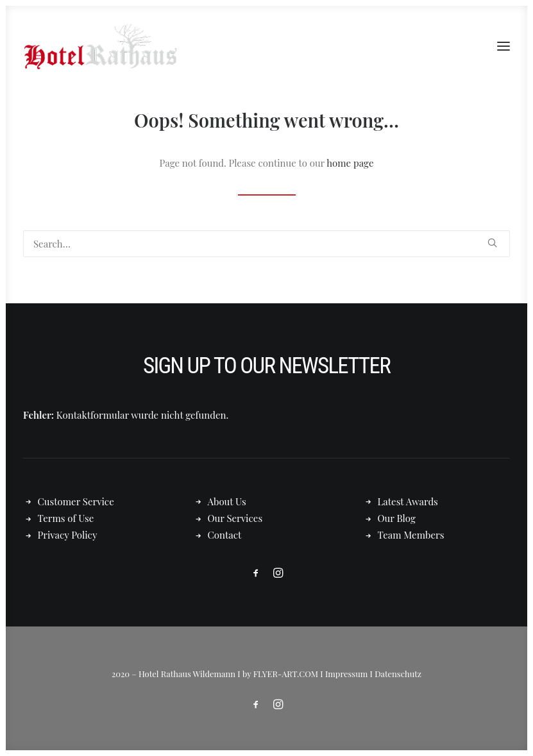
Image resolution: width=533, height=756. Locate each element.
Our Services (235, 518)
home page (350, 163)
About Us (226, 501)
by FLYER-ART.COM (280, 674)
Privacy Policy (68, 535)
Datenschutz (398, 674)
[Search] (266, 244)
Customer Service (76, 501)
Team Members (410, 535)
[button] (503, 46)
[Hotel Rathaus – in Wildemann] (100, 46)
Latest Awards (407, 501)
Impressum (346, 674)
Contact (224, 535)
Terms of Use (66, 518)
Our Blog (396, 518)
